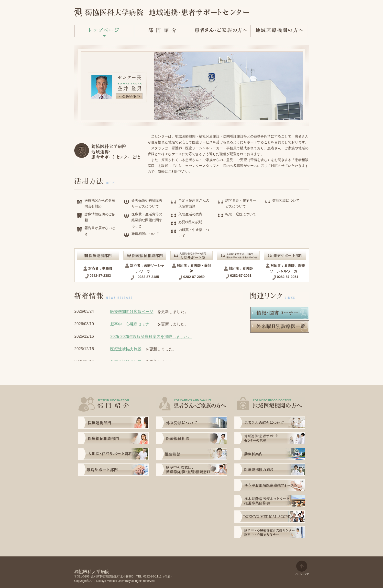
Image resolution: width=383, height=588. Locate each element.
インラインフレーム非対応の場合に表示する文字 (159, 333)
